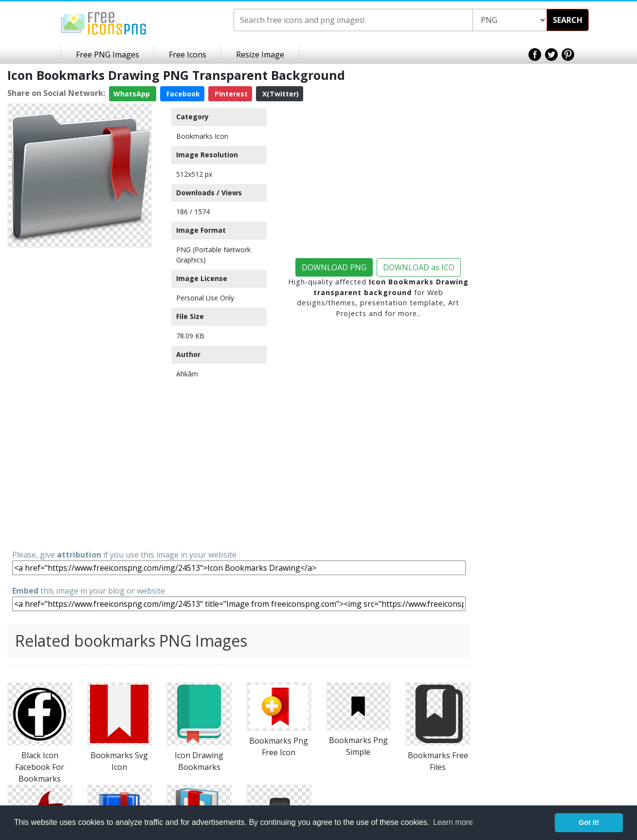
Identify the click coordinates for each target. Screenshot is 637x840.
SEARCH (568, 20)
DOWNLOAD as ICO (419, 267)
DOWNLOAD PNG (334, 267)
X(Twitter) (280, 94)
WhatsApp (133, 94)
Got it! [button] (589, 822)
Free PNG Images (108, 55)
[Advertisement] (80, 398)
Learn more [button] (453, 822)
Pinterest (230, 94)
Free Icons (188, 55)
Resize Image (260, 55)
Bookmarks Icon (202, 136)
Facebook (182, 94)
